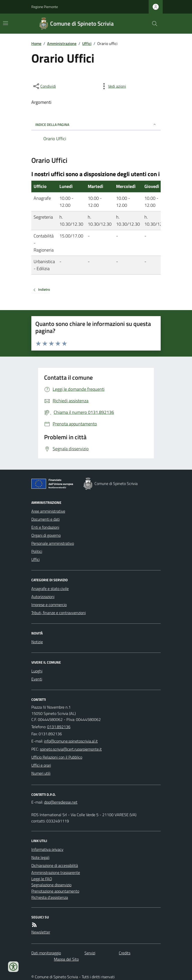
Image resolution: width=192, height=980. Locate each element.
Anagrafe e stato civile (50, 589)
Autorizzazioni (43, 597)
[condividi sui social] (44, 86)
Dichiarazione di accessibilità (55, 865)
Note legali (40, 857)
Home (36, 43)
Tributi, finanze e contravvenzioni (59, 613)
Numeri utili (41, 773)
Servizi (90, 953)
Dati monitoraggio (46, 953)
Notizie (37, 642)
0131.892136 (59, 727)
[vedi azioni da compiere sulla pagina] (113, 86)
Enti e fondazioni (45, 527)
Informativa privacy (47, 849)
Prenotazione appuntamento (55, 891)
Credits (125, 953)
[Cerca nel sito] (153, 24)
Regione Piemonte (45, 7)
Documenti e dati (45, 519)
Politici (37, 551)
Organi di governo (46, 535)
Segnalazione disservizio (51, 885)
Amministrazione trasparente (56, 872)
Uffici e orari (41, 765)
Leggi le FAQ (42, 879)
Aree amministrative (48, 511)
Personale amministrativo (53, 543)
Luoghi (37, 671)
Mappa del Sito (66, 959)
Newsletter (41, 932)
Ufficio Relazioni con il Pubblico (57, 757)
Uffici (87, 43)
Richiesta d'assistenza (50, 897)
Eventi (37, 679)
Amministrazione (62, 43)
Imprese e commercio (49, 605)
